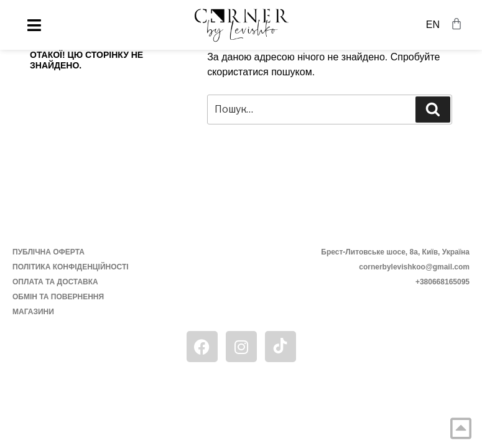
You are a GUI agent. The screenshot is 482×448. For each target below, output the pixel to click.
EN (433, 25)
